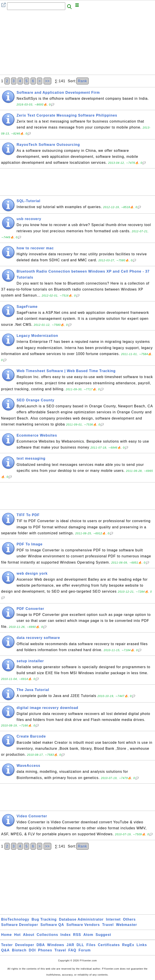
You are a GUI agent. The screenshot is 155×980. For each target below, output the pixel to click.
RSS (77, 935)
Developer (25, 945)
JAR (70, 945)
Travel (108, 925)
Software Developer (20, 925)
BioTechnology (15, 919)
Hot (17, 935)
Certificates (109, 945)
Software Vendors (83, 925)
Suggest (103, 935)
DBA (41, 945)
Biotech (19, 950)
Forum (85, 950)
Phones (45, 950)
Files (91, 945)
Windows (56, 945)
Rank (82, 81)
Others (129, 919)
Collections (47, 935)
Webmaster (127, 925)
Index (66, 935)
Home (6, 935)
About (29, 935)
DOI (32, 950)
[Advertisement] (77, 44)
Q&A (5, 950)
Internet (113, 919)
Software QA (52, 925)
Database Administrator (81, 919)
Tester (7, 945)
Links (142, 945)
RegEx (128, 945)
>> (47, 81)
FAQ (72, 950)
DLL (80, 945)
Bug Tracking (44, 919)
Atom (88, 935)
